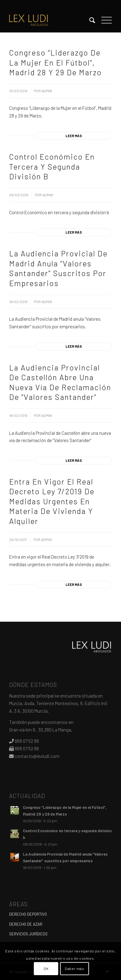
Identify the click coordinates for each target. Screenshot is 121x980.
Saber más (74, 968)
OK (46, 968)
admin (47, 91)
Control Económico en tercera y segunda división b (52, 166)
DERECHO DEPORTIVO (28, 914)
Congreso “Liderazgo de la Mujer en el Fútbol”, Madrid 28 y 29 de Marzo (55, 62)
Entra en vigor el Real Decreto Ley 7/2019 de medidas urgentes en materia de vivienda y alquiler (52, 501)
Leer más (74, 136)
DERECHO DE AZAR (26, 924)
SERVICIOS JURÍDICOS (28, 934)
